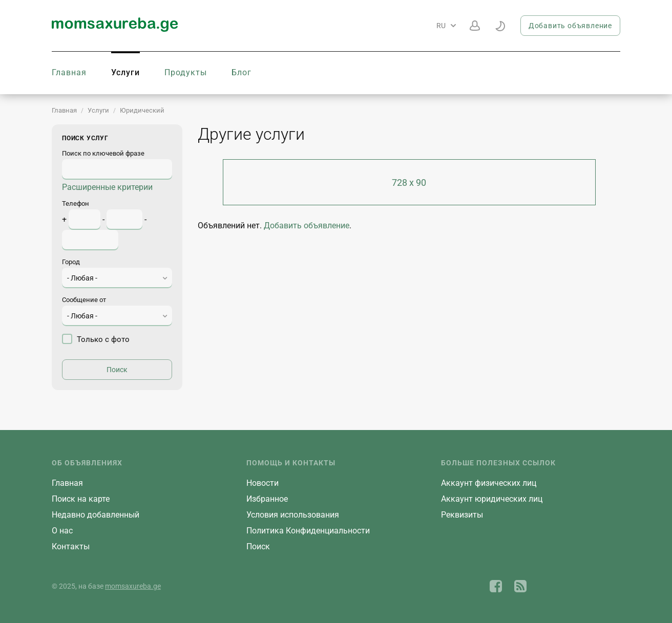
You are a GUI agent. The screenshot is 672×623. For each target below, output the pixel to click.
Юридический (142, 110)
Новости (262, 483)
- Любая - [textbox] (82, 278)
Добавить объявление (570, 26)
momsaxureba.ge (133, 586)
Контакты (71, 546)
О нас (62, 531)
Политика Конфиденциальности (308, 531)
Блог (241, 72)
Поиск (258, 546)
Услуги (125, 72)
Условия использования (293, 515)
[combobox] (117, 278)
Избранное (267, 499)
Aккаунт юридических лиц (492, 499)
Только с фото (96, 339)
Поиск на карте (81, 499)
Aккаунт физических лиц (489, 483)
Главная (69, 72)
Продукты (186, 72)
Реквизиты (462, 515)
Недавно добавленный (96, 515)
